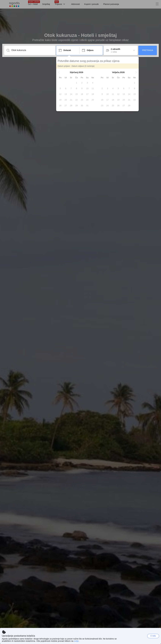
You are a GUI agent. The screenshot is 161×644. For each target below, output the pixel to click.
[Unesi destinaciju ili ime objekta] (32, 50)
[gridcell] (77, 83)
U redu (153, 636)
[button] (59, 72)
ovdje (76, 641)
